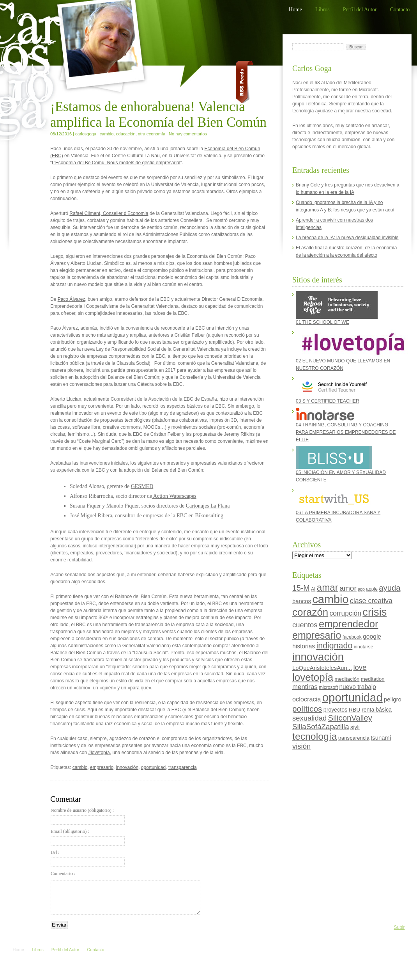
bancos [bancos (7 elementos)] (302, 601)
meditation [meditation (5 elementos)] (373, 679)
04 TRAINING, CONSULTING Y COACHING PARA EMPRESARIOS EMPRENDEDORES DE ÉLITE (346, 425)
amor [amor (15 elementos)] (348, 588)
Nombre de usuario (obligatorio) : (88, 816)
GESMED (142, 486)
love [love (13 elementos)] (360, 667)
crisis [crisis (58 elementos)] (375, 612)
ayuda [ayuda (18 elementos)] (390, 588)
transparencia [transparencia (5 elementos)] (354, 738)
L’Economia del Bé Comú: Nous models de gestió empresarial (116, 163)
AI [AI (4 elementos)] (313, 589)
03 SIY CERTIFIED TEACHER (334, 389)
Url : (88, 858)
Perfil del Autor (360, 10)
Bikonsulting (209, 516)
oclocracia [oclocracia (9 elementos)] (307, 699)
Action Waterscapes (174, 496)
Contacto (400, 10)
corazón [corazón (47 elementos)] (310, 612)
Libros (322, 10)
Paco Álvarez (72, 299)
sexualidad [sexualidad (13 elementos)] (309, 718)
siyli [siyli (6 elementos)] (355, 727)
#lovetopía (99, 753)
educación (125, 134)
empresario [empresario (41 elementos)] (317, 635)
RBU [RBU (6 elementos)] (355, 710)
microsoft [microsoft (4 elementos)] (328, 687)
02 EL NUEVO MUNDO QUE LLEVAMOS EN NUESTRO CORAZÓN (348, 350)
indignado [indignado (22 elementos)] (334, 646)
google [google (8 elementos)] (372, 636)
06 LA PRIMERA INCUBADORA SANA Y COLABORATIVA (338, 505)
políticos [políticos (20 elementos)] (307, 709)
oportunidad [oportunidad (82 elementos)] (353, 697)
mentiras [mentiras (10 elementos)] (305, 687)
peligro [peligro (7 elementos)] (393, 699)
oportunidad (153, 767)
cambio (107, 134)
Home (295, 10)
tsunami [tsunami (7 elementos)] (381, 738)
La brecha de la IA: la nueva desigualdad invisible (347, 238)
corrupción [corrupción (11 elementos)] (345, 613)
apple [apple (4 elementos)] (372, 589)
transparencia (183, 767)
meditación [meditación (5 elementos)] (347, 679)
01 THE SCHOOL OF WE (337, 308)
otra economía (152, 134)
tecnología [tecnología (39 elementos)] (315, 736)
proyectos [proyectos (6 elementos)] (336, 710)
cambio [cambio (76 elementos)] (330, 599)
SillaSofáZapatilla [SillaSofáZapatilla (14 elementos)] (321, 727)
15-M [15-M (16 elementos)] (301, 588)
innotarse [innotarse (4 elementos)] (364, 647)
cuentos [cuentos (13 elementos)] (305, 625)
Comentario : (63, 873)
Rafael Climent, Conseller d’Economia (109, 213)
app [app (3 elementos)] (361, 589)
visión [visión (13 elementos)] (301, 746)
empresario (102, 767)
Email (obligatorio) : (88, 837)
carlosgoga (86, 134)
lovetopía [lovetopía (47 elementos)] (313, 677)
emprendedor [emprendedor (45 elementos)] (349, 624)
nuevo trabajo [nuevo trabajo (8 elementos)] (358, 687)
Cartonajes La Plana (208, 506)
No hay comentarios (188, 134)
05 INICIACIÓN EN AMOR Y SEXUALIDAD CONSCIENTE (341, 464)
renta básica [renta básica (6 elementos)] (377, 710)
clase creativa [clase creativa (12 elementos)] (371, 601)
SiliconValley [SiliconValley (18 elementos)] (350, 718)
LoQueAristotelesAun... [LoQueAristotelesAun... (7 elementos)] (322, 668)
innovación (127, 767)
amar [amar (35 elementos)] (328, 587)
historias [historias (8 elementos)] (304, 646)
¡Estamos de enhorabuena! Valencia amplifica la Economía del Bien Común (158, 115)
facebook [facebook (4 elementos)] (352, 637)
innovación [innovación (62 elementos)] (318, 657)
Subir (399, 927)
